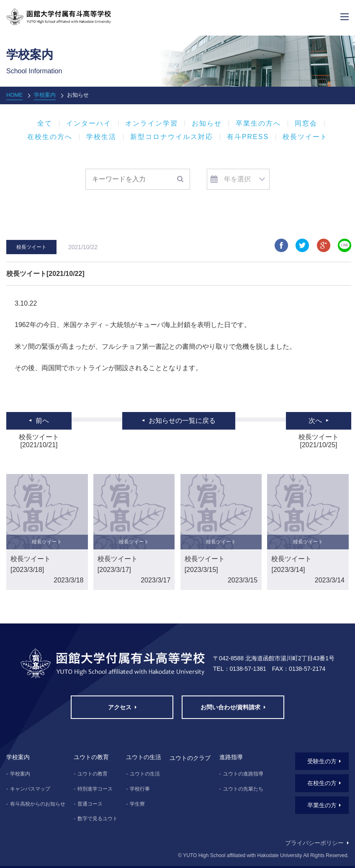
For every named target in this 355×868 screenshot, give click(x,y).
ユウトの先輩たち (243, 789)
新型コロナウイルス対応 (172, 137)
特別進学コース (95, 789)
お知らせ (207, 124)
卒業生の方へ (258, 124)
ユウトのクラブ (190, 758)
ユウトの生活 (145, 774)
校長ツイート (305, 137)
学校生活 (101, 137)
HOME (14, 95)
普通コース (90, 804)
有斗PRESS (248, 137)
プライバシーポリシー (314, 843)
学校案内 (45, 95)
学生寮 (137, 804)
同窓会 (306, 124)
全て (45, 124)
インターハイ (89, 124)
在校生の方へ (50, 137)
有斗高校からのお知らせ (38, 804)
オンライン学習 (152, 124)
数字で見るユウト (98, 819)
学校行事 (140, 789)
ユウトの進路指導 (243, 774)
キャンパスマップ (30, 789)
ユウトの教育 (93, 774)
